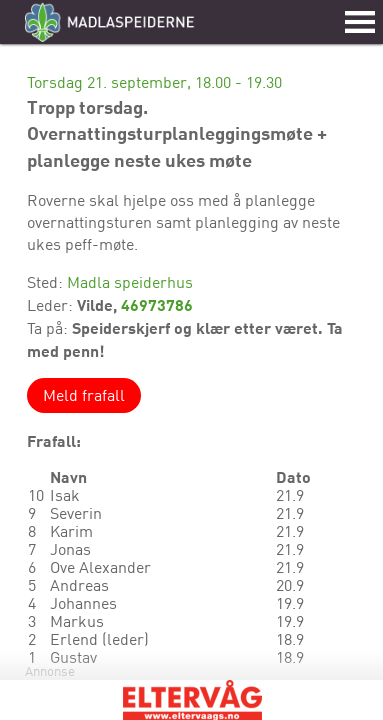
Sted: (47, 282)
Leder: (52, 305)
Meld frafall (84, 395)
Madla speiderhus (130, 282)
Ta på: (49, 328)
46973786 (157, 304)
